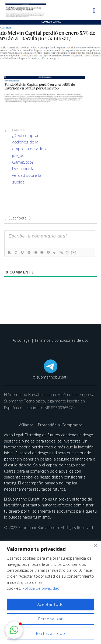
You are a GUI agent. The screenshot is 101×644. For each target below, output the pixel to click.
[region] (50, 593)
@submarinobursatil (50, 377)
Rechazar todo (51, 633)
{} (67, 252)
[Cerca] (95, 546)
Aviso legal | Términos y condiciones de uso (51, 340)
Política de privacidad (41, 588)
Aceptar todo (51, 604)
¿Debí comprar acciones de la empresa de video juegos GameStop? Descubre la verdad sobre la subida (29, 156)
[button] (14, 630)
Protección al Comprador (60, 425)
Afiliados (27, 425)
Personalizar (50, 619)
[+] (74, 252)
